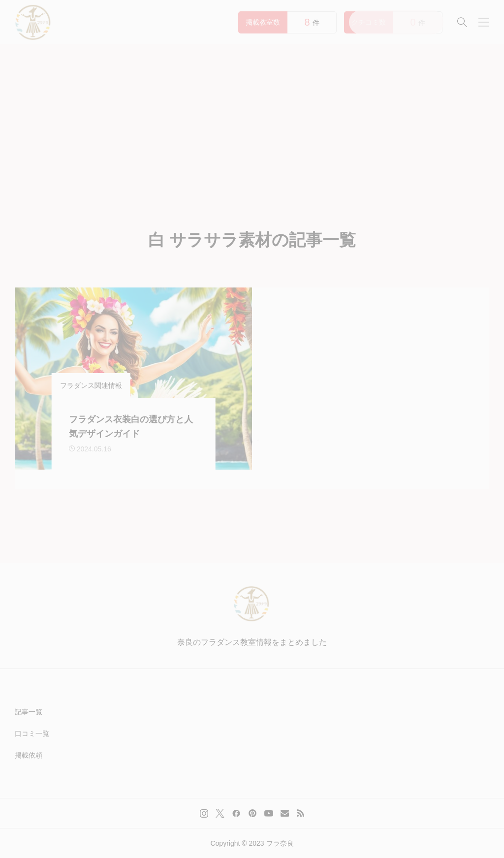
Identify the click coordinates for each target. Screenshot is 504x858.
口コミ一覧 (32, 733)
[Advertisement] (252, 118)
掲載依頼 (29, 755)
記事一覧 (29, 712)
